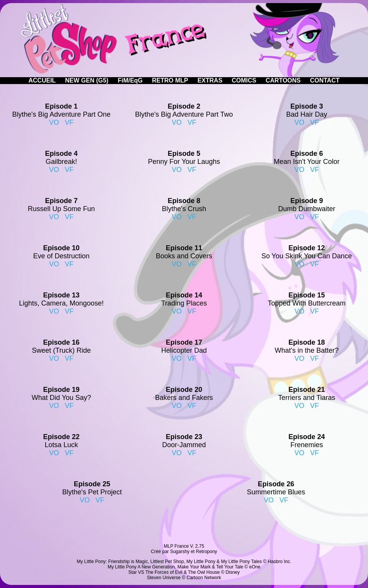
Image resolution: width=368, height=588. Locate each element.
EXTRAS (210, 80)
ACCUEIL (42, 80)
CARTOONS (283, 80)
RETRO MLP (170, 80)
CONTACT (325, 80)
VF (69, 122)
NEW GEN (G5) (87, 80)
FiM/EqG (130, 80)
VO (54, 122)
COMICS (244, 80)
